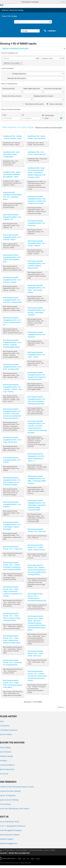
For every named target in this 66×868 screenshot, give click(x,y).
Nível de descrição (8, 88)
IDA (24, 859)
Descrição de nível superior (17, 78)
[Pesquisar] (50, 22)
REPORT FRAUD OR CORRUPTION (19, 853)
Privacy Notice (9, 850)
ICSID (38, 859)
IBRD (20, 859)
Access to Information (36, 850)
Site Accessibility (21, 850)
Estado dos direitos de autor (12, 96)
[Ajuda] (61, 118)
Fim (23, 115)
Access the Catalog (16, 10)
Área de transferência (48, 31)
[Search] (33, 22)
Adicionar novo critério (13, 63)
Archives (5, 10)
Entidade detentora (19, 74)
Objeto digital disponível (31, 88)
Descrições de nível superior (33, 104)
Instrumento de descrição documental (54, 88)
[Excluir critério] (62, 58)
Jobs (46, 850)
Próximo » (61, 707)
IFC (28, 859)
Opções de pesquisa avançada (15, 48)
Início (4, 115)
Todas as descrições (55, 104)
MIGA (33, 859)
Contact (53, 850)
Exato (45, 118)
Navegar (30, 31)
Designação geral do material (43, 96)
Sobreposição (48, 115)
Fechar (63, 2)
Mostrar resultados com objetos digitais (49, 127)
